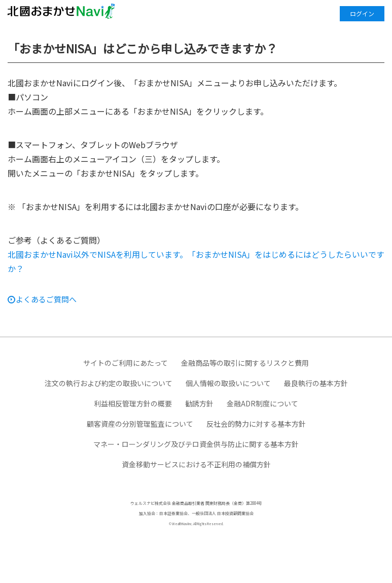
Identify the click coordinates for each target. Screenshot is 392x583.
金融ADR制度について (262, 403)
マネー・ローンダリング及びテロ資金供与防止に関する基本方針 (196, 444)
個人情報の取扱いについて (228, 383)
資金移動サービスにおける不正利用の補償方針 (196, 464)
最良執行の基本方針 (316, 383)
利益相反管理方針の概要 (133, 403)
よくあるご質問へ (46, 299)
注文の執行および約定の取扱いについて (109, 383)
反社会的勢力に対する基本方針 (256, 424)
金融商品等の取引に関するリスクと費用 (245, 363)
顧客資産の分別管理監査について (140, 424)
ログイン (362, 13)
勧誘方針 (199, 403)
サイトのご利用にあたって (126, 363)
